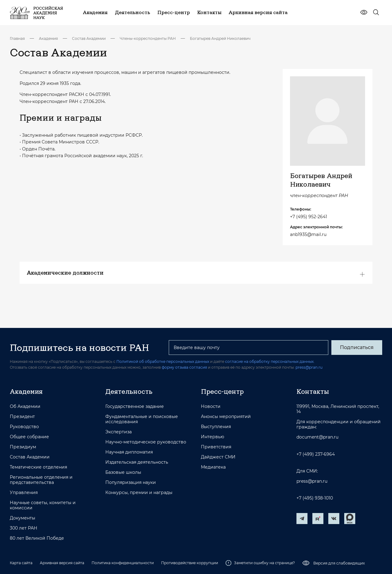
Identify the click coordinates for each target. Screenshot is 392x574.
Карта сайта (21, 563)
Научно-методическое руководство (146, 442)
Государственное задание (135, 407)
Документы (23, 518)
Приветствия (216, 447)
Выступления (216, 427)
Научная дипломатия (129, 452)
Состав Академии (89, 38)
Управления (24, 493)
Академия (48, 38)
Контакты (313, 391)
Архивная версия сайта (62, 563)
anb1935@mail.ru (308, 234)
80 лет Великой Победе (37, 538)
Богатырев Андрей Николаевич (220, 38)
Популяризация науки (131, 483)
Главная (17, 38)
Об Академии (25, 407)
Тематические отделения (38, 467)
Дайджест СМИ (218, 457)
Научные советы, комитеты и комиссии (43, 505)
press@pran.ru (309, 367)
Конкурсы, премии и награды (139, 493)
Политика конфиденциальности (123, 563)
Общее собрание (29, 437)
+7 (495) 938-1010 (315, 498)
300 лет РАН (24, 528)
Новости (211, 407)
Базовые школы (123, 472)
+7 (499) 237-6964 (316, 454)
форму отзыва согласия (184, 367)
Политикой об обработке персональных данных (163, 361)
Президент (22, 417)
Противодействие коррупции (190, 563)
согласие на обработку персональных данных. (270, 361)
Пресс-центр (222, 391)
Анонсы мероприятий (226, 417)
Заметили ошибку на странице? (260, 563)
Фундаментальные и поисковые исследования (142, 419)
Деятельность (129, 391)
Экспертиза (119, 432)
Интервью (213, 437)
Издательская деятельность (137, 462)
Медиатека (213, 467)
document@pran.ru (317, 437)
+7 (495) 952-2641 (309, 217)
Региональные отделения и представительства (41, 480)
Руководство (24, 427)
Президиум (23, 447)
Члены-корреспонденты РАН (148, 38)
